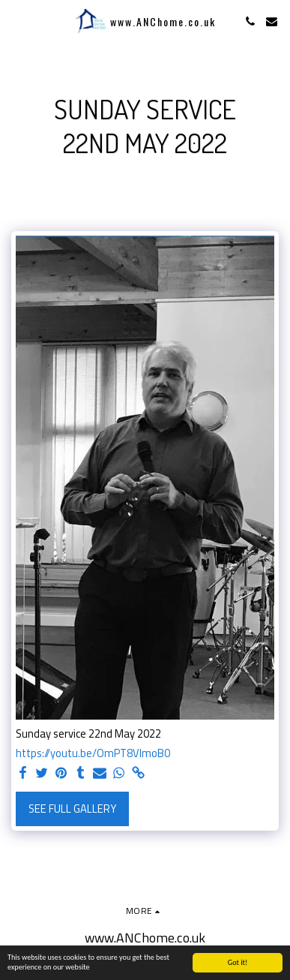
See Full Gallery (72, 809)
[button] (16, 21)
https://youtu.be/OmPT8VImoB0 (93, 753)
